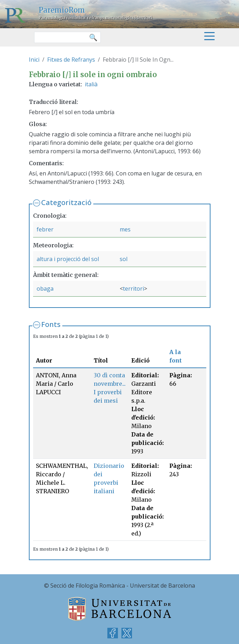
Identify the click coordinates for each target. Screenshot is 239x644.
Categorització (66, 202)
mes (125, 229)
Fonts (51, 324)
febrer (45, 229)
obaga (45, 289)
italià (91, 84)
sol (124, 259)
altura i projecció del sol (68, 259)
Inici (34, 60)
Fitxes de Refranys (71, 60)
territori (133, 289)
